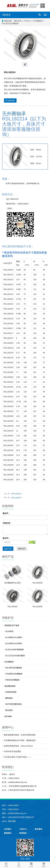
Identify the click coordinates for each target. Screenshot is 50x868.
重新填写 (22, 549)
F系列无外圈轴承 (12, 680)
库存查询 (38, 829)
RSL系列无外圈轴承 (10, 23)
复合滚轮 (9, 710)
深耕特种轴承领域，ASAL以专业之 (18, 746)
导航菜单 (6, 15)
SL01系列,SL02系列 (14, 643)
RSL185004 (13, 607)
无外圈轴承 (38, 21)
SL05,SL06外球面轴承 (15, 650)
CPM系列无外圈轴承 (14, 674)
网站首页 (18, 21)
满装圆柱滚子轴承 (12, 625)
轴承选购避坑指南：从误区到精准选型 (20, 735)
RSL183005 (37, 607)
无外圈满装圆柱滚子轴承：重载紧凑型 (20, 740)
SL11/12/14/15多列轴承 (15, 656)
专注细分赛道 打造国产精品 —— (17, 757)
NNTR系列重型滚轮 (14, 704)
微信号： (6, 513)
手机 (19, 864)
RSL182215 (16, 498)
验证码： (6, 538)
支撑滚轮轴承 (11, 692)
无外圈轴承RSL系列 (12, 583)
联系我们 (23, 833)
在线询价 (10, 100)
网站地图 (12, 821)
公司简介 (8, 829)
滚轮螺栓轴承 (10, 686)
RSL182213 (16, 494)
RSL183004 (37, 583)
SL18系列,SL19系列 (14, 637)
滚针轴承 (8, 716)
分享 (6, 864)
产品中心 (28, 21)
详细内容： (7, 523)
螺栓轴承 (9, 698)
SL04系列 (9, 631)
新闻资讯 (8, 833)
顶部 (44, 864)
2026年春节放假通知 (12, 751)
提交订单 (8, 549)
